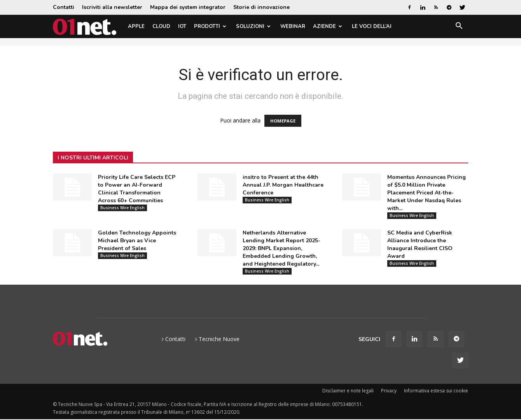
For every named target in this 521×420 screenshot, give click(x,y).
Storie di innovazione (261, 7)
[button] (459, 27)
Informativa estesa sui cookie (436, 391)
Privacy (389, 391)
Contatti (64, 7)
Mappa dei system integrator (188, 7)
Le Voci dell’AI (372, 26)
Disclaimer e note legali (348, 391)
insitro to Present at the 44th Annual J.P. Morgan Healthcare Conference (283, 185)
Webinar (293, 26)
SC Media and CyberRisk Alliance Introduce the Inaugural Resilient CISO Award (420, 244)
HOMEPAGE (283, 121)
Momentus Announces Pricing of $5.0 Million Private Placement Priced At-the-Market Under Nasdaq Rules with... (427, 193)
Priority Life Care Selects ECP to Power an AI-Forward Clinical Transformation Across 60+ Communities (137, 189)
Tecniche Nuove (219, 339)
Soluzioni (253, 26)
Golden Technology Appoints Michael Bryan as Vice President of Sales (137, 241)
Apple (136, 26)
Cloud (161, 26)
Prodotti (210, 26)
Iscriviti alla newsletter (112, 7)
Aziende (328, 26)
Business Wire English (122, 208)
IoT (182, 26)
